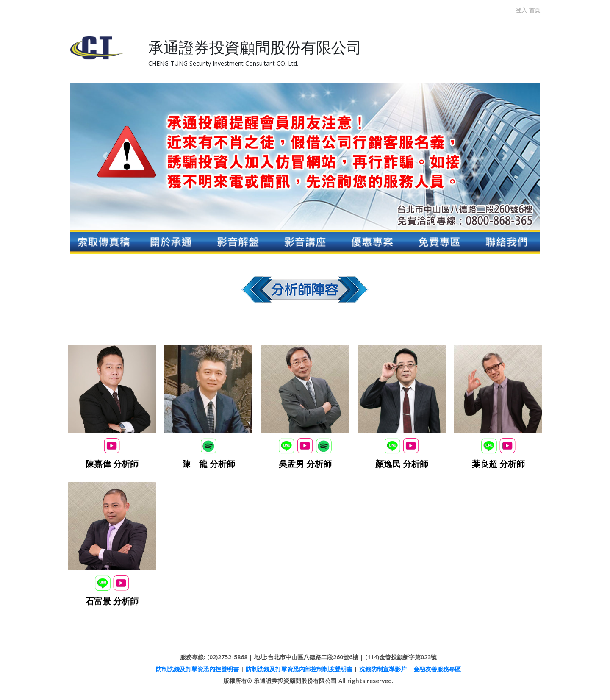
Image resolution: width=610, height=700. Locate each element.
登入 (521, 10)
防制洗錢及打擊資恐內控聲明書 (197, 669)
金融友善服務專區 (437, 669)
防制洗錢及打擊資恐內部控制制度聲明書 (299, 669)
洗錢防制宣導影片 (383, 669)
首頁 (535, 10)
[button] (105, 156)
